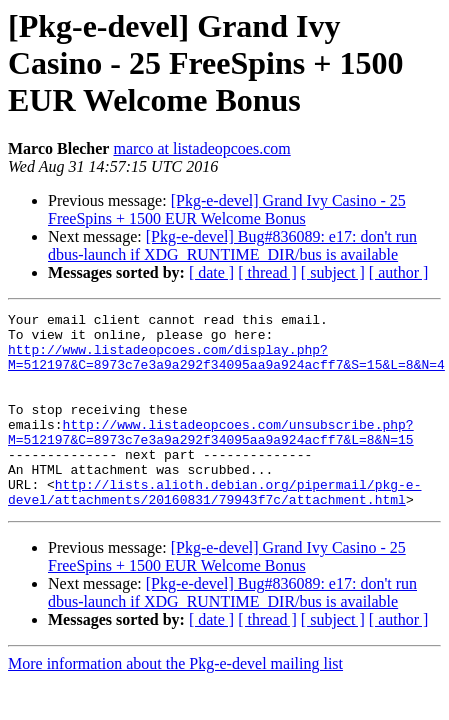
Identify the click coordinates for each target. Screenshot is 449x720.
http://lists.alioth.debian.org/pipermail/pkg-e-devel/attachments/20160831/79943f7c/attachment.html (214, 529)
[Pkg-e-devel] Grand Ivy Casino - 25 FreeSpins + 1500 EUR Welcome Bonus (227, 209)
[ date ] (211, 272)
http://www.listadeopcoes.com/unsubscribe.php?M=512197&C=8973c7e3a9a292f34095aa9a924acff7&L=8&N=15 (211, 457)
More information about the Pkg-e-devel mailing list (175, 702)
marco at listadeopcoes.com (201, 148)
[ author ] (399, 272)
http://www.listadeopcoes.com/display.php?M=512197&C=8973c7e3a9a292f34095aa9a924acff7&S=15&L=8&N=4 (226, 367)
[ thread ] (267, 272)
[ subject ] (333, 272)
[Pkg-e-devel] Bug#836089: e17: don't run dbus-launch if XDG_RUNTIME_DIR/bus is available (232, 245)
